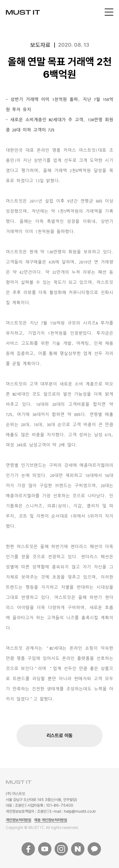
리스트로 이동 (60, 736)
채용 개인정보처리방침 (51, 820)
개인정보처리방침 (18, 820)
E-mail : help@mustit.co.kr (73, 811)
